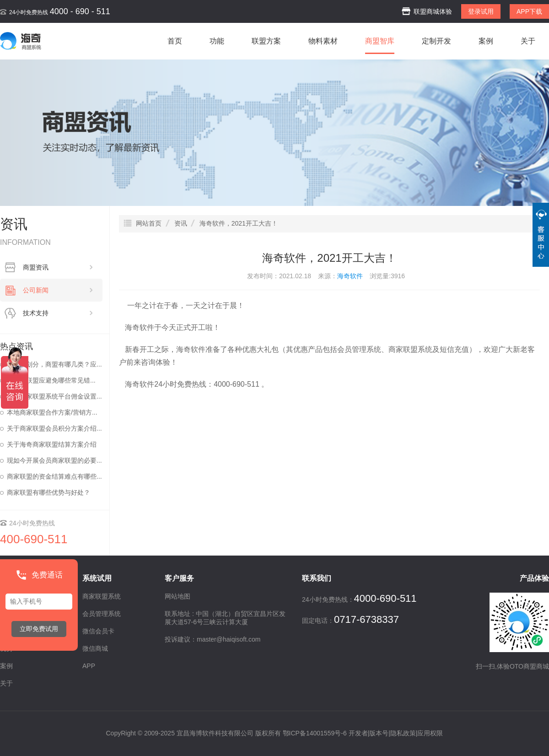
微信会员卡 (98, 631)
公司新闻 (58, 290)
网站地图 (178, 596)
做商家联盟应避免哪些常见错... (51, 380)
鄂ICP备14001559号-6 (315, 733)
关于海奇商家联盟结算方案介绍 (52, 444)
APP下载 (529, 11)
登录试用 (481, 11)
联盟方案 (266, 41)
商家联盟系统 (410, 349)
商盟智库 (380, 41)
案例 (486, 41)
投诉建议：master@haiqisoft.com (213, 639)
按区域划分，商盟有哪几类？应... (54, 364)
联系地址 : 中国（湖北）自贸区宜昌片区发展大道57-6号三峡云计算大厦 (225, 618)
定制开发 (436, 41)
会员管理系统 (359, 349)
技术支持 (58, 313)
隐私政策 (403, 733)
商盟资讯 (58, 267)
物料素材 (323, 41)
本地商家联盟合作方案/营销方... (52, 412)
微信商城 (95, 648)
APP (89, 666)
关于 (528, 41)
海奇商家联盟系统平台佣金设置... (54, 396)
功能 (217, 41)
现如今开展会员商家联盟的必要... (54, 460)
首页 (175, 41)
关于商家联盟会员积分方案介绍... (54, 428)
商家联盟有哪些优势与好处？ (48, 492)
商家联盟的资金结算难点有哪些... (54, 476)
